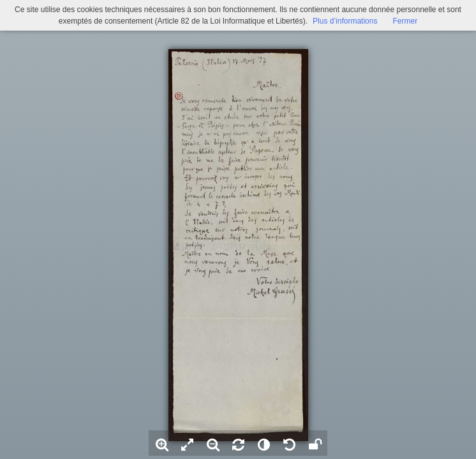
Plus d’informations (345, 21)
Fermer (405, 21)
